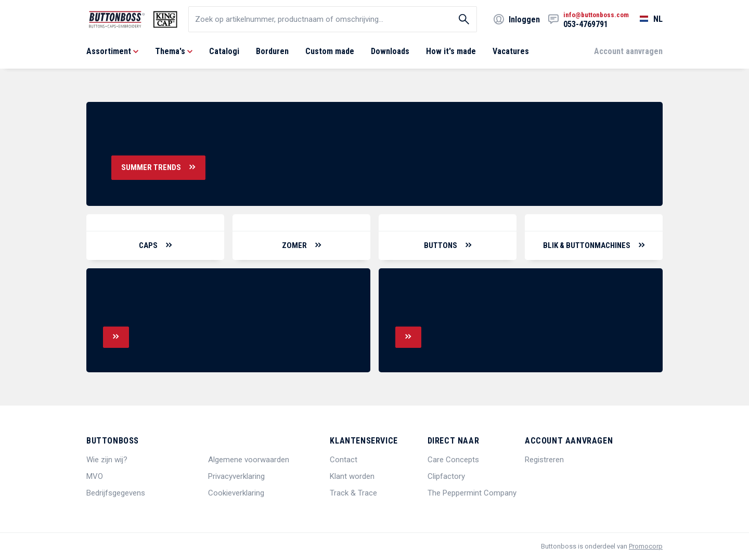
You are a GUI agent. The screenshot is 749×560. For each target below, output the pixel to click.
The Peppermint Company (472, 493)
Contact (344, 460)
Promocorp (646, 546)
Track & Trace (353, 493)
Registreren (544, 460)
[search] (333, 19)
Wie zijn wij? (107, 460)
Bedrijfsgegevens (116, 493)
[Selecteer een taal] (646, 19)
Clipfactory (446, 476)
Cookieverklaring (236, 493)
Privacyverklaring (236, 476)
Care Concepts (453, 460)
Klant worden (352, 476)
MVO (95, 476)
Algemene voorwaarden (249, 460)
